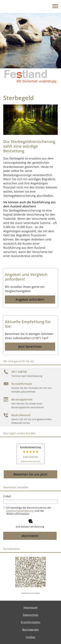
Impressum (31, 607)
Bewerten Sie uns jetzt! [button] (30, 474)
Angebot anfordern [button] (30, 299)
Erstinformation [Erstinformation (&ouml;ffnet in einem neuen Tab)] (31, 622)
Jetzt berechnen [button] (30, 347)
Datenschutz (31, 615)
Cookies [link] (30, 637)
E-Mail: (7, 496)
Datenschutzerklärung (20, 511)
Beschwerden (31, 630)
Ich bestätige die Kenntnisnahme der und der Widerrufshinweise (27, 511)
